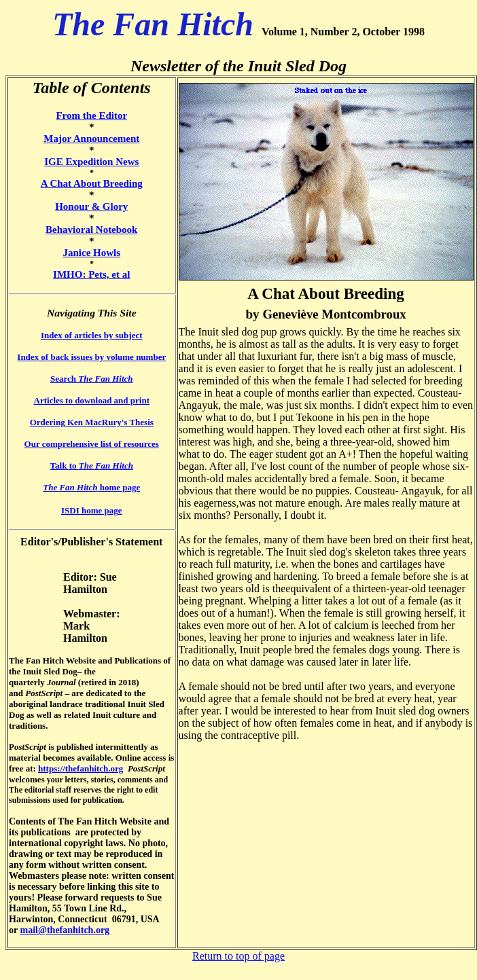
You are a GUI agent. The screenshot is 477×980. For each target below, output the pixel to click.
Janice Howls (91, 253)
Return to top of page (238, 956)
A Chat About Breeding (92, 183)
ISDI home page (92, 510)
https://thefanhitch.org (81, 768)
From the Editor (91, 115)
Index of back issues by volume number (91, 357)
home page (91, 487)
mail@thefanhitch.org (65, 930)
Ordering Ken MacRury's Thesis (92, 422)
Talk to (92, 466)
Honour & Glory (91, 206)
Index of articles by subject (92, 335)
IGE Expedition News (91, 162)
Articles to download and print (92, 400)
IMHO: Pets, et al (91, 274)
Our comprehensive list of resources (92, 444)
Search (91, 379)
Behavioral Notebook (91, 230)
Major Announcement (91, 139)
